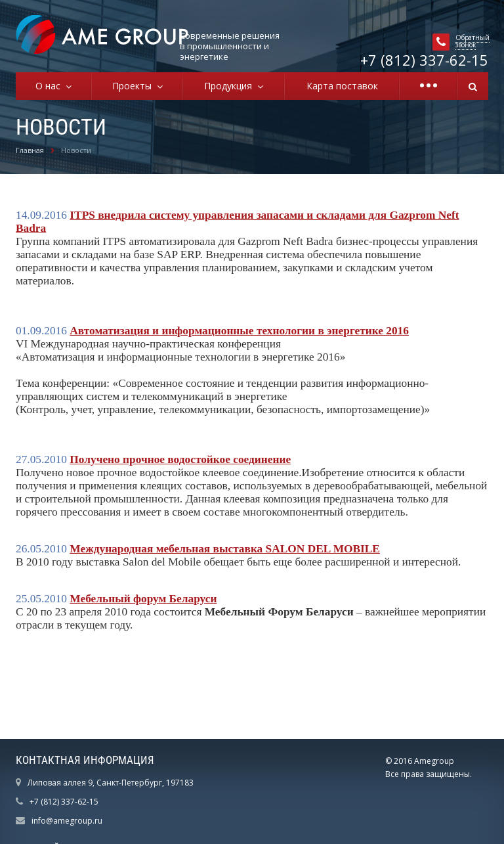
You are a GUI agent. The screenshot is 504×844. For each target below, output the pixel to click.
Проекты (135, 86)
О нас (51, 86)
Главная (30, 150)
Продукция (231, 86)
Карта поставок (342, 86)
